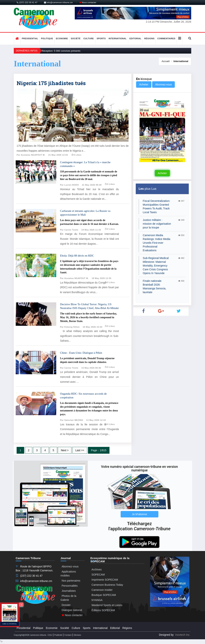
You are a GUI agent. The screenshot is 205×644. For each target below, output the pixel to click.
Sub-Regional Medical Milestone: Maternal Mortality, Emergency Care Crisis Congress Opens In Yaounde (156, 266)
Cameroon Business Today (107, 585)
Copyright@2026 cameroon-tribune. (30, 635)
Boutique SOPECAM (104, 595)
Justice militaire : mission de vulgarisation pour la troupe (157, 224)
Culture (89, 38)
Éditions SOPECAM (103, 610)
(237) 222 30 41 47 (27, 2)
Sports (101, 38)
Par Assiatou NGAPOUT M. (31, 155)
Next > (65, 450)
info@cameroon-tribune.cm (58, 2)
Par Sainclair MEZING (72, 420)
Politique (47, 38)
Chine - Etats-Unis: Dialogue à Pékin (81, 353)
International (118, 38)
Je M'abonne (139, 514)
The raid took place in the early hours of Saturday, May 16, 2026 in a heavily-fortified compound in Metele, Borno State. (89, 317)
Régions (149, 38)
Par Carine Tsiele (69, 230)
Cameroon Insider (102, 590)
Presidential (30, 38)
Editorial (136, 38)
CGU (50, 635)
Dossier (66, 605)
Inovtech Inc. (183, 635)
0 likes (76, 155)
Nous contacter (88, 2)
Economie (62, 38)
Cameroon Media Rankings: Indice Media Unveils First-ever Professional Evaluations (156, 243)
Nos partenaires (71, 581)
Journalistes (69, 591)
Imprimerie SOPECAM (105, 580)
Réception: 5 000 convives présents (61, 51)
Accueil (166, 61)
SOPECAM (98, 575)
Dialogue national (72, 610)
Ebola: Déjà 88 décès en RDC (77, 256)
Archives (97, 569)
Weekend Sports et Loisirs (107, 605)
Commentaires (166, 38)
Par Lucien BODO (69, 185)
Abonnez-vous (163, 85)
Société (76, 38)
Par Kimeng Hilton (70, 327)
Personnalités (70, 586)
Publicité (58, 635)
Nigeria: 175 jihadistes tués (51, 83)
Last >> (80, 450)
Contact (68, 635)
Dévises (77, 635)
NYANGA (97, 600)
